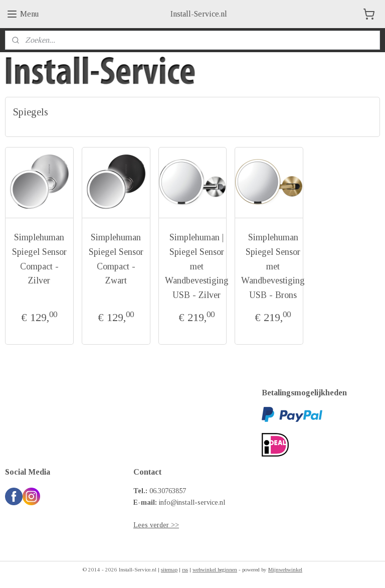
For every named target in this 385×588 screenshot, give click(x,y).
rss (185, 569)
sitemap (169, 569)
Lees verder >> (156, 525)
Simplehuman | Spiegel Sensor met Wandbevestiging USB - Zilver (197, 266)
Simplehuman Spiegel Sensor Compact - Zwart (116, 259)
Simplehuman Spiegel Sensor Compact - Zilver (39, 259)
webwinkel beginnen (215, 569)
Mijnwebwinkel (285, 569)
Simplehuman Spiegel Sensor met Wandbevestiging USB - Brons (273, 266)
